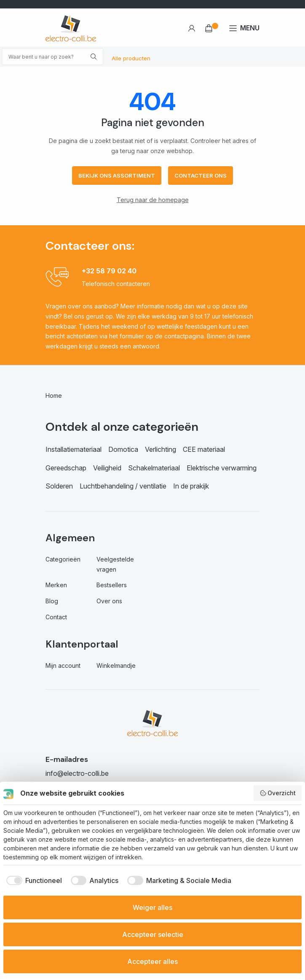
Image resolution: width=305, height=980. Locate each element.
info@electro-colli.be (77, 773)
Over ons (109, 601)
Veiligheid (107, 468)
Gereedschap (66, 468)
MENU (250, 28)
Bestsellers (112, 585)
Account (191, 28)
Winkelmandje (116, 665)
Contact (56, 617)
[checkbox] (33, 880)
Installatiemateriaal (74, 449)
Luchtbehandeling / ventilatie (123, 486)
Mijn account (63, 665)
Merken (56, 585)
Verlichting (161, 449)
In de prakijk (191, 486)
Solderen (59, 486)
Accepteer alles (152, 961)
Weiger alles (152, 907)
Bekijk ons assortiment (117, 175)
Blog (52, 601)
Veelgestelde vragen (115, 564)
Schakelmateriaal (154, 468)
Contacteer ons (201, 175)
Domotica (123, 449)
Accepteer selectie (153, 934)
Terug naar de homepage (153, 200)
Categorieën (63, 559)
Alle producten (131, 58)
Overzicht (278, 793)
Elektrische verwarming (222, 468)
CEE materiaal (204, 449)
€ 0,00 (209, 28)
